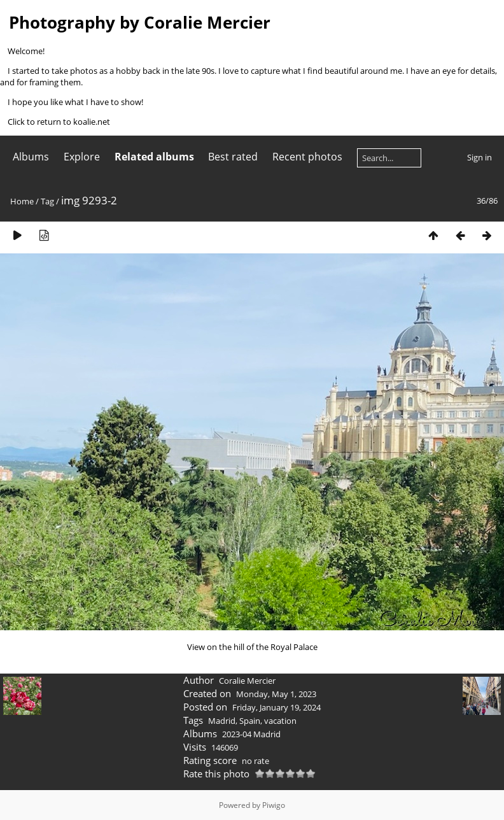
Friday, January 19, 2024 (276, 707)
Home (22, 201)
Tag (47, 201)
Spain (250, 721)
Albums (31, 157)
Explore (82, 157)
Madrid (222, 721)
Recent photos (307, 157)
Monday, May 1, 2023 (276, 694)
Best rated (233, 157)
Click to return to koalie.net (59, 122)
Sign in (479, 157)
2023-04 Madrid (251, 734)
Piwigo (274, 805)
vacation (280, 721)
